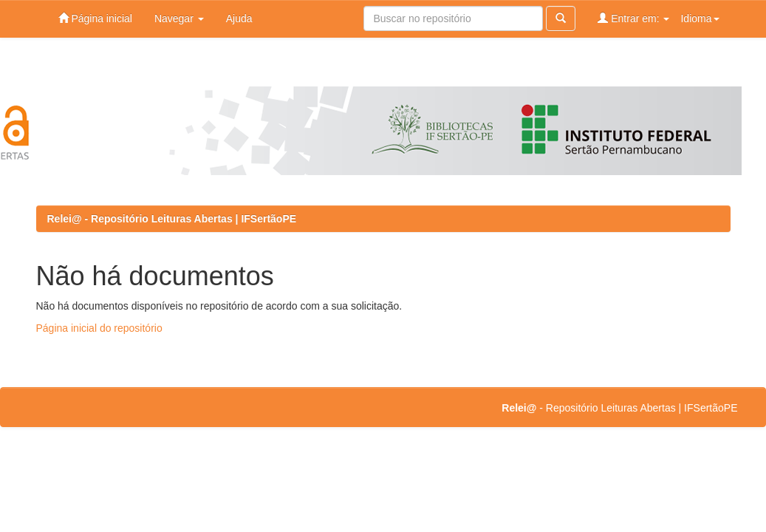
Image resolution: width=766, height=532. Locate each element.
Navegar (179, 18)
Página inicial (95, 18)
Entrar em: (633, 18)
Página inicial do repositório (99, 328)
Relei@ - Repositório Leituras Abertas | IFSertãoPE (172, 219)
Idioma (700, 18)
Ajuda (239, 18)
